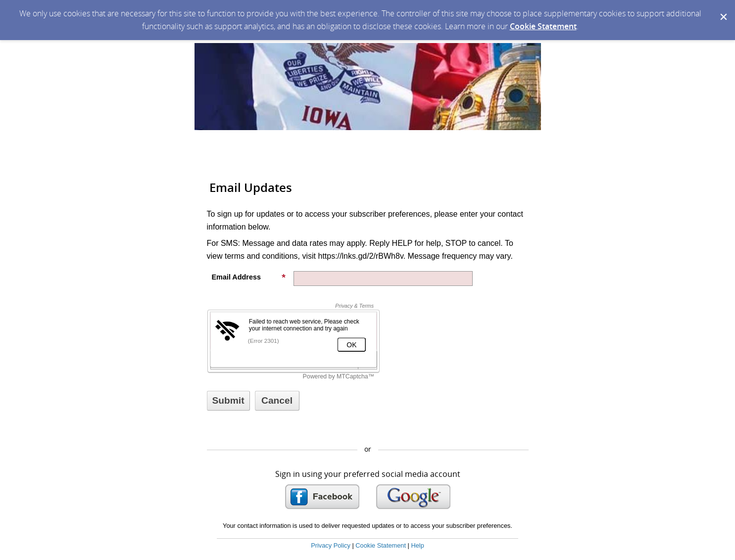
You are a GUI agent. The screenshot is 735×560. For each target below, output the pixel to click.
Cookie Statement (543, 26)
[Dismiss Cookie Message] (723, 9)
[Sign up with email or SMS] (228, 401)
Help (417, 545)
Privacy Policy (331, 545)
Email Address (249, 277)
